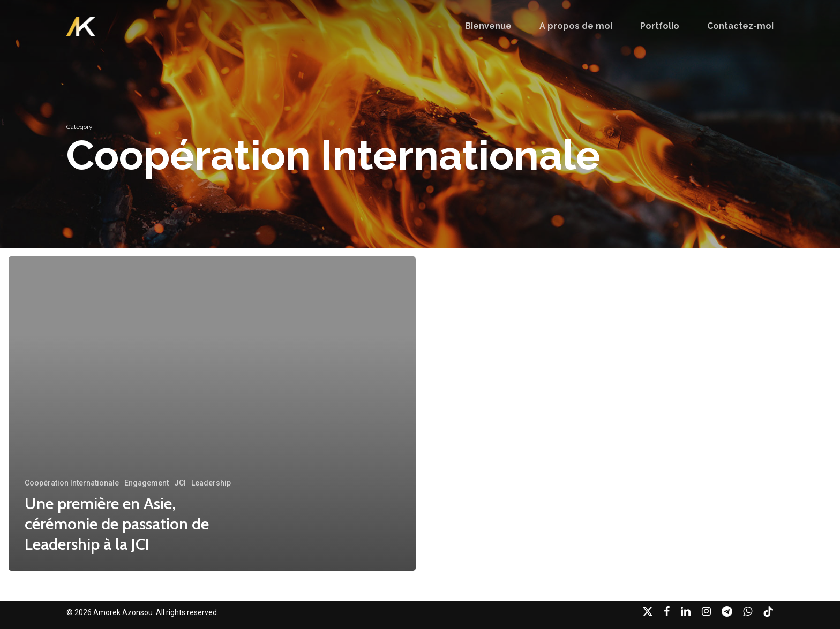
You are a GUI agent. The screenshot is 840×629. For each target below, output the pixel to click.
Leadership (211, 483)
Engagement (147, 483)
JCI (180, 483)
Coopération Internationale (72, 483)
